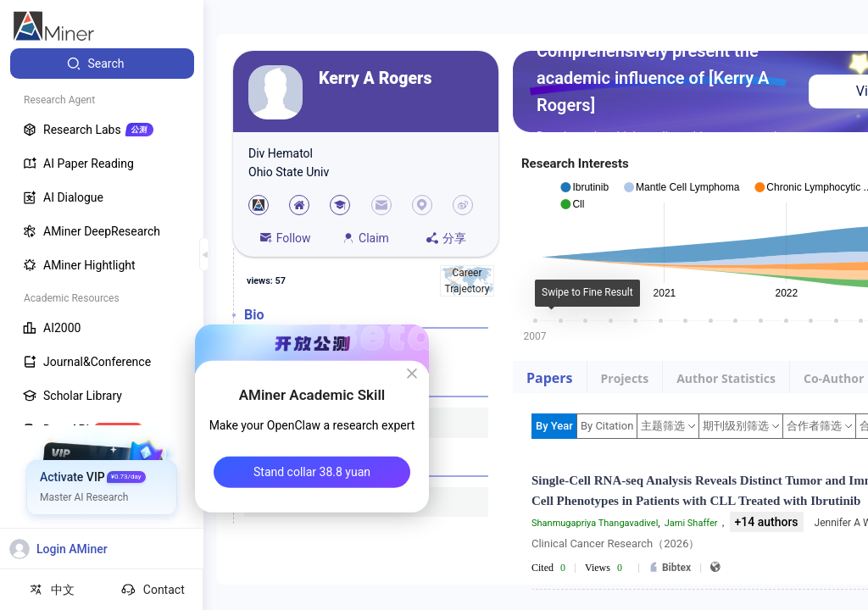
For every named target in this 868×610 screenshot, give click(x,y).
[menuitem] (102, 64)
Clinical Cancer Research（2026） (615, 543)
